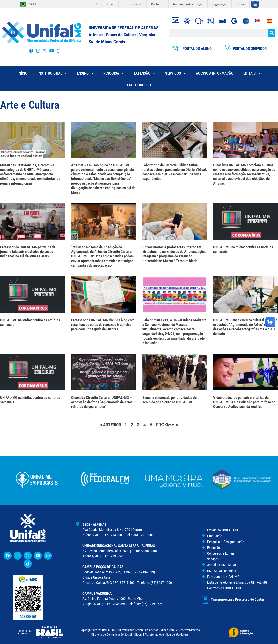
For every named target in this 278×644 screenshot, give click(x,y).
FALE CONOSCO (139, 85)
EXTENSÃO (145, 73)
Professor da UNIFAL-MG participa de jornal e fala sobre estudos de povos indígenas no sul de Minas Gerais (28, 252)
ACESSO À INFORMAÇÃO (215, 73)
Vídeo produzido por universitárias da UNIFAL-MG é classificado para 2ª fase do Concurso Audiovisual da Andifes (244, 402)
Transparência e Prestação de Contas (238, 599)
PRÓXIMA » (167, 425)
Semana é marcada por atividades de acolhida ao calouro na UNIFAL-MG (169, 400)
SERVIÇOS (175, 73)
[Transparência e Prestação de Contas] (206, 599)
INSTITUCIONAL (52, 73)
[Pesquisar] (272, 33)
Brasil (34, 4)
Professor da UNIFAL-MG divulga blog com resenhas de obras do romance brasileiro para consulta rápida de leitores (103, 325)
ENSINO (85, 73)
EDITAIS (252, 73)
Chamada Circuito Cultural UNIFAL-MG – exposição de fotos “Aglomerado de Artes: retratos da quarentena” (102, 402)
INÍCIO (23, 73)
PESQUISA (114, 73)
